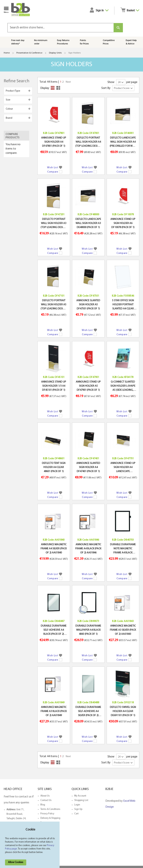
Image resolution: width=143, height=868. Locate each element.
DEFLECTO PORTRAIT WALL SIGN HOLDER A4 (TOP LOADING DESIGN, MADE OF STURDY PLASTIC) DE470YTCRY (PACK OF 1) (88, 142)
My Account (80, 796)
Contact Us (46, 800)
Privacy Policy (47, 814)
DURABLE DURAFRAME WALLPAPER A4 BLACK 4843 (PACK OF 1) (88, 630)
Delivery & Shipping (50, 818)
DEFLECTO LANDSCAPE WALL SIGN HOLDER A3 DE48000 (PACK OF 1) (88, 223)
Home (7, 53)
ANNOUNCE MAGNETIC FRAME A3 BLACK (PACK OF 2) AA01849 (54, 711)
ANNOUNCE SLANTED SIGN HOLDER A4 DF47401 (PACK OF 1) (88, 467)
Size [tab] (8, 100)
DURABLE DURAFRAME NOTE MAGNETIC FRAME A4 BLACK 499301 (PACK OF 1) (123, 549)
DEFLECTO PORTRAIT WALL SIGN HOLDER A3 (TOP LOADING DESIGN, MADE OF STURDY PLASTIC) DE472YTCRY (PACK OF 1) (54, 224)
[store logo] (22, 9)
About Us (45, 796)
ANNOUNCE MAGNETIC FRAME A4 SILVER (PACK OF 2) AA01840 (54, 549)
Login (77, 805)
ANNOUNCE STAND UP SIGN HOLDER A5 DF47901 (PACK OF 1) (88, 386)
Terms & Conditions (50, 809)
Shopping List (81, 800)
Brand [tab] (9, 118)
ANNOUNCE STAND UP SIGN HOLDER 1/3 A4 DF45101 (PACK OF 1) (54, 386)
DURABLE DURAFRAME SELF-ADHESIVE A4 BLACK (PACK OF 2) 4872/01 (54, 630)
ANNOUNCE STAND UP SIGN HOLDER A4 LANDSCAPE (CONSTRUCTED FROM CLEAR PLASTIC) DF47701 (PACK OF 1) (123, 468)
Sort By (106, 88)
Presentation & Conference (29, 53)
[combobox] (61, 28)
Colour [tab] (9, 109)
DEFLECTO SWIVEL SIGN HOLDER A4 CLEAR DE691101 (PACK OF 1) (123, 711)
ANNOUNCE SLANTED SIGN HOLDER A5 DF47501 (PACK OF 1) (88, 305)
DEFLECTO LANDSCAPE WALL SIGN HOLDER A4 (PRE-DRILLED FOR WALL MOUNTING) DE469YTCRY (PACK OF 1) (123, 142)
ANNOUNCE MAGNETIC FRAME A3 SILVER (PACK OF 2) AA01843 (123, 630)
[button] (54, 167)
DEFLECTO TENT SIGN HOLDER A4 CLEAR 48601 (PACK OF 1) (54, 467)
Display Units (55, 53)
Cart (76, 814)
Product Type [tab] (13, 91)
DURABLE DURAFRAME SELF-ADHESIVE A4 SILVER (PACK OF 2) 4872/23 (88, 712)
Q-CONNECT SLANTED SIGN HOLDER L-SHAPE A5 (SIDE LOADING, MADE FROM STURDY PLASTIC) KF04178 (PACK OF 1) (123, 386)
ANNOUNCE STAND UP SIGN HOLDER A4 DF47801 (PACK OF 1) (54, 142)
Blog (43, 805)
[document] (30, 847)
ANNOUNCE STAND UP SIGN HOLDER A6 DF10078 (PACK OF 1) (123, 223)
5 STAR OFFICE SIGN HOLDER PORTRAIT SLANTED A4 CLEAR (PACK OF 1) (123, 305)
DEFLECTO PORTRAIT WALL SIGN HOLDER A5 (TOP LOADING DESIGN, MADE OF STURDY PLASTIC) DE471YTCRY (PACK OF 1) (54, 305)
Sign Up (78, 809)
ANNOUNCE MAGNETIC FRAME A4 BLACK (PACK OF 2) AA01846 (88, 549)
